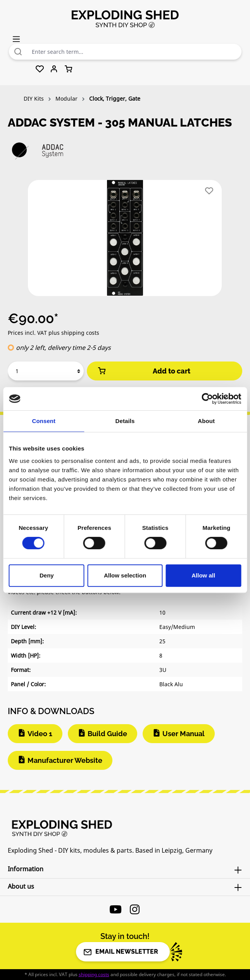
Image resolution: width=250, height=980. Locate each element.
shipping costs (94, 974)
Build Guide (107, 734)
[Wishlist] (40, 69)
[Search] (18, 52)
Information (26, 869)
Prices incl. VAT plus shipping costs (53, 333)
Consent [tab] (44, 421)
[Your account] (54, 69)
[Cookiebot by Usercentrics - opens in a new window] (207, 399)
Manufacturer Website (65, 760)
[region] (125, 241)
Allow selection (125, 575)
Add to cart (143, 371)
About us (21, 886)
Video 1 (40, 734)
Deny (47, 575)
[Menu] (16, 39)
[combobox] (135, 52)
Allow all (203, 575)
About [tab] (206, 421)
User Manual (184, 734)
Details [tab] (125, 421)
